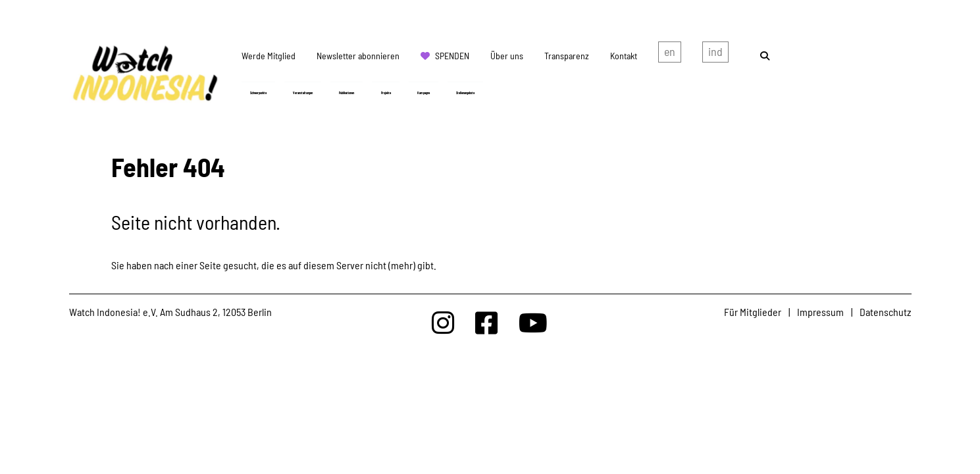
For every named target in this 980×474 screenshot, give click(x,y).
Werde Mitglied (269, 56)
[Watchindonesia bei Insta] (443, 322)
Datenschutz (885, 312)
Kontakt (624, 56)
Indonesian (715, 55)
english (670, 55)
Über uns (507, 56)
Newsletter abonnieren (358, 56)
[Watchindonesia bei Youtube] (533, 322)
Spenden (452, 56)
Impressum (820, 312)
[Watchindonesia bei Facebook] (486, 322)
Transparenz (567, 56)
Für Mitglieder (753, 312)
